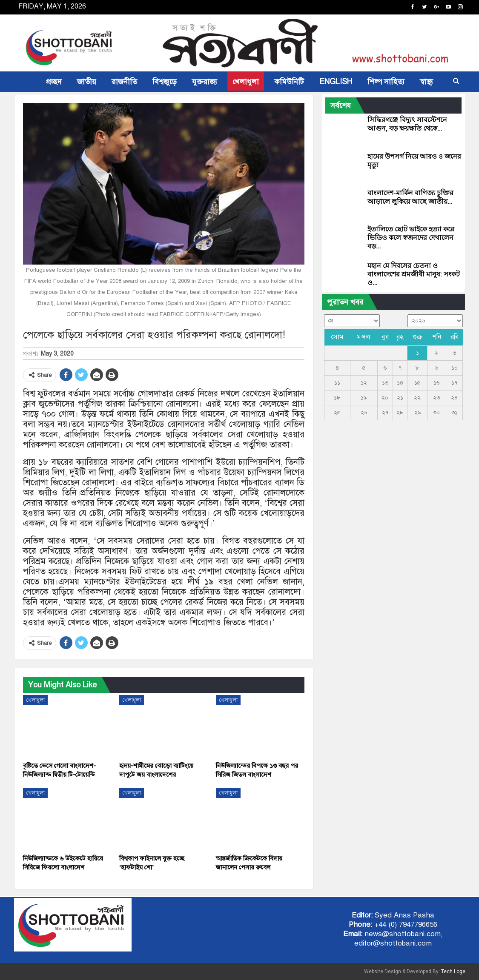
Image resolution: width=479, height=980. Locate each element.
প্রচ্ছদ (54, 82)
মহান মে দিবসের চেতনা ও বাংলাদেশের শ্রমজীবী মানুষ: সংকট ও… (414, 274)
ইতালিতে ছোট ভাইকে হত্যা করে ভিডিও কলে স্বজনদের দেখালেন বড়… (411, 238)
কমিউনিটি (289, 82)
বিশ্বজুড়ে (165, 82)
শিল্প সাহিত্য (386, 82)
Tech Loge (453, 971)
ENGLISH (336, 82)
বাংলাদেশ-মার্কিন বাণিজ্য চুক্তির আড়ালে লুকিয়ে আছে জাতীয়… (410, 197)
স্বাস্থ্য (426, 82)
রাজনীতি (124, 82)
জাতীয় (87, 82)
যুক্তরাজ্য (205, 82)
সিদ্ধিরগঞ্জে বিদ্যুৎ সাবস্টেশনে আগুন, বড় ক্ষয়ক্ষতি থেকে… (407, 124)
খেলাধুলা (246, 82)
